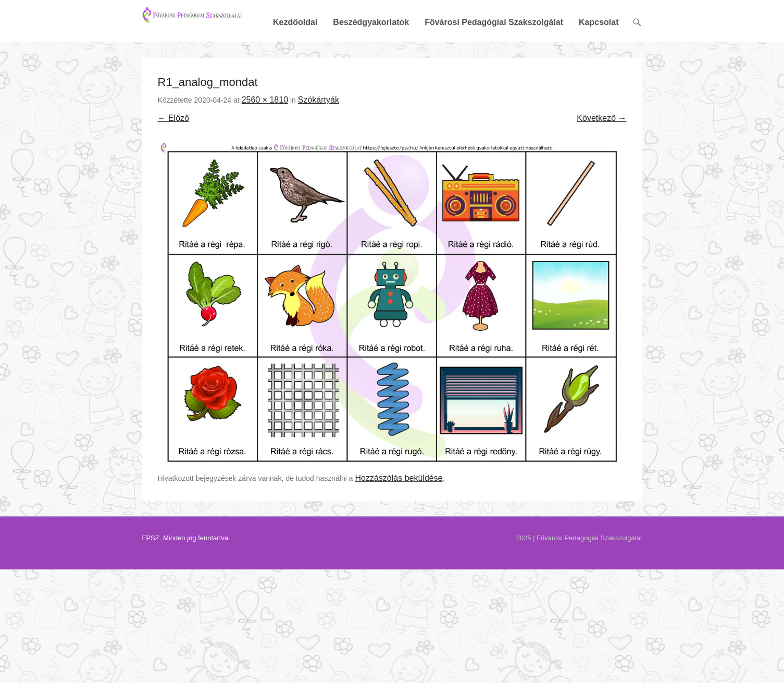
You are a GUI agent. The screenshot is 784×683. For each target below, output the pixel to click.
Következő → (601, 154)
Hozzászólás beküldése (399, 514)
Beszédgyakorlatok (371, 59)
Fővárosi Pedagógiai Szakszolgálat (494, 59)
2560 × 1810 (265, 136)
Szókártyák (319, 136)
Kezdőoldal (295, 59)
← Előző (173, 154)
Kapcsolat (599, 59)
